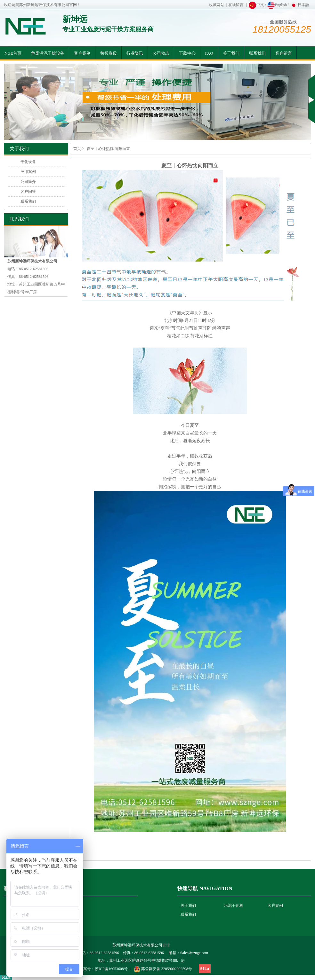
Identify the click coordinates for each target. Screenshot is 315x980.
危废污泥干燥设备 (48, 53)
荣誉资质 (109, 53)
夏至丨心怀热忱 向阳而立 (108, 149)
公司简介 (28, 182)
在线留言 (236, 5)
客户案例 (82, 53)
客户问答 (28, 192)
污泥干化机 (234, 906)
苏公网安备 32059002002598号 (167, 969)
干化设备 (28, 162)
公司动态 (161, 53)
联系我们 (257, 53)
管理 (166, 945)
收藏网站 (217, 5)
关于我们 (231, 53)
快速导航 (188, 888)
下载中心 (187, 53)
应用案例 (28, 172)
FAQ (209, 53)
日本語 (299, 5)
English (277, 5)
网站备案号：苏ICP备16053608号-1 (101, 969)
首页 (77, 149)
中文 (256, 5)
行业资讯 (135, 53)
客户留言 (284, 53)
